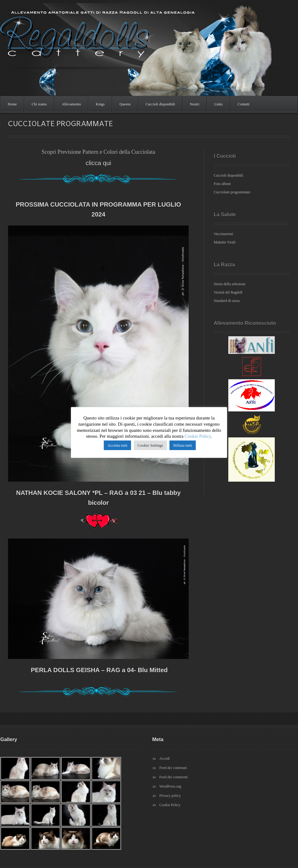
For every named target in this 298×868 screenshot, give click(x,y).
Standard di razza (227, 301)
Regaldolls (140, 49)
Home (12, 104)
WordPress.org (170, 786)
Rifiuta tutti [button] (182, 445)
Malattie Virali (225, 242)
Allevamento (71, 104)
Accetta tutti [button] (117, 445)
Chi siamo (39, 104)
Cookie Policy (170, 805)
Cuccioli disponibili (160, 104)
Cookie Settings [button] (150, 445)
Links (219, 104)
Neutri (195, 104)
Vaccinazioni (223, 234)
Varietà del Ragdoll (228, 292)
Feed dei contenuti (173, 768)
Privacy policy (170, 796)
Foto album (222, 184)
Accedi (164, 758)
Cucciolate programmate (232, 192)
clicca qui (98, 163)
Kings (100, 104)
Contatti (244, 104)
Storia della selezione (230, 284)
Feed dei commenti (173, 777)
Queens (125, 104)
